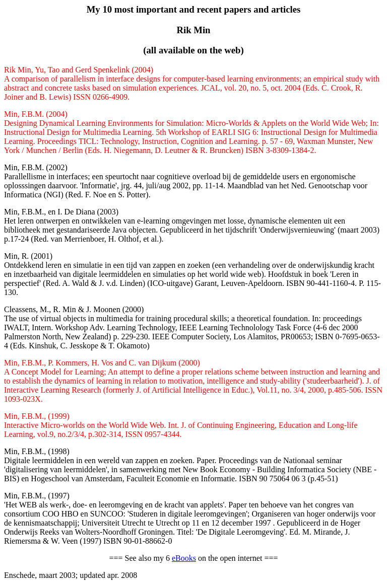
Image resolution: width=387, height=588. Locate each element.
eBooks (184, 558)
